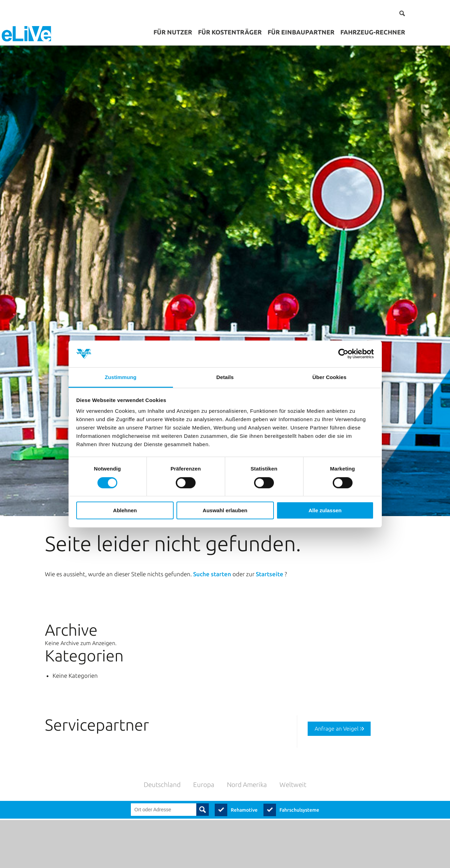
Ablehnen (125, 510)
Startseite (270, 552)
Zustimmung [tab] (121, 377)
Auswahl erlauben (225, 510)
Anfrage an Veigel (337, 707)
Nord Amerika (247, 763)
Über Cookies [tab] (330, 377)
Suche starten (213, 552)
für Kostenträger (230, 32)
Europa (204, 763)
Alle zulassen (325, 510)
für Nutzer (173, 32)
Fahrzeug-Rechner (373, 32)
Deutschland (162, 763)
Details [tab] (225, 377)
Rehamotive (244, 788)
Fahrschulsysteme (299, 788)
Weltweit (293, 763)
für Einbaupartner (301, 32)
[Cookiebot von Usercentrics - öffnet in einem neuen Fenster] (343, 354)
